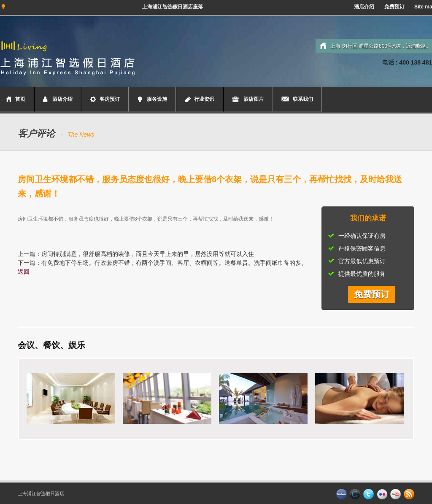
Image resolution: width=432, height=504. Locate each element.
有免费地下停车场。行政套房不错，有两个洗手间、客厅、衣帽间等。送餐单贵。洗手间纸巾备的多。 (174, 263)
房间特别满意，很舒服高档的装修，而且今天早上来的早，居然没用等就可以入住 (148, 254)
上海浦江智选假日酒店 (41, 493)
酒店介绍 (364, 7)
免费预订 (394, 7)
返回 (24, 272)
